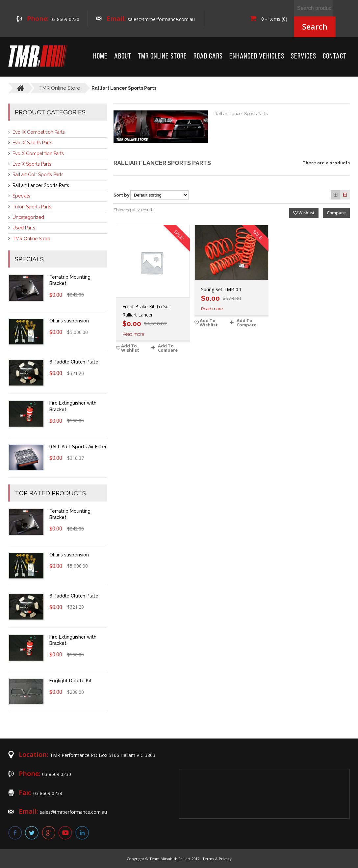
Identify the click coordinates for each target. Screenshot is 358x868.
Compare (336, 213)
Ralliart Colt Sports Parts (38, 175)
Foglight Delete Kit (71, 681)
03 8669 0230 (65, 19)
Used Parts (24, 228)
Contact (335, 57)
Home (100, 57)
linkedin (82, 833)
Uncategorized (28, 217)
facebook (15, 833)
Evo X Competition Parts (38, 153)
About (123, 57)
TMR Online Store (162, 57)
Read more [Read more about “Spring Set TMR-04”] (212, 309)
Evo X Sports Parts (32, 164)
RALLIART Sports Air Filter (78, 447)
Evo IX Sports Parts (32, 143)
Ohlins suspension (69, 321)
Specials (21, 196)
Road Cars (208, 57)
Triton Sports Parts (32, 207)
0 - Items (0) (269, 19)
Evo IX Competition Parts (39, 132)
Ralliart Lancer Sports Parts (41, 185)
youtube (65, 833)
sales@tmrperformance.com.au (161, 19)
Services (304, 57)
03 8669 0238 (48, 793)
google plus (49, 833)
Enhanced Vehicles (257, 57)
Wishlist (307, 213)
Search (315, 27)
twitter (32, 833)
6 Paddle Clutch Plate (74, 362)
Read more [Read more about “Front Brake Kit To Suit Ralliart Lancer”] (133, 334)
